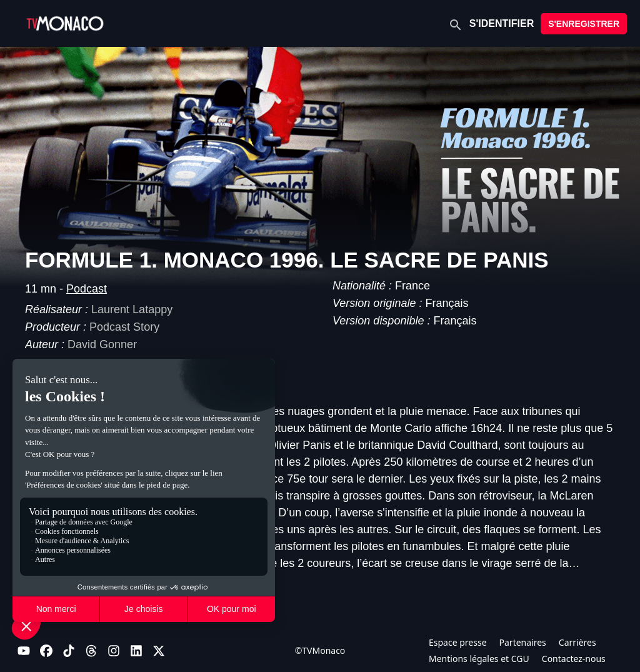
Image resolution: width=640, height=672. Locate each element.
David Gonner (102, 344)
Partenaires (523, 642)
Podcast (87, 289)
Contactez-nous (574, 659)
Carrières (577, 642)
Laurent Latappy (132, 309)
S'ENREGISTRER (584, 24)
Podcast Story (124, 327)
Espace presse (458, 642)
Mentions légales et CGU (479, 659)
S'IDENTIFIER (502, 23)
